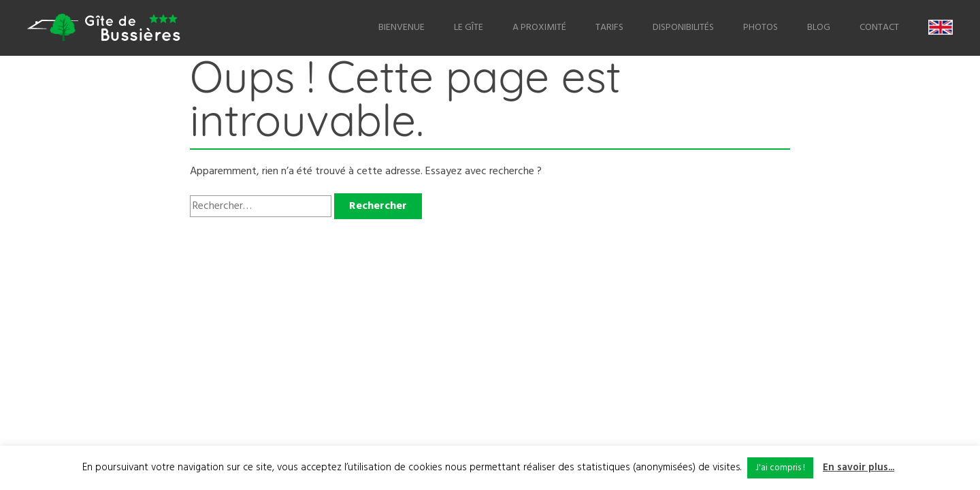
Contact (879, 28)
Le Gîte (469, 28)
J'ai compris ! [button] (780, 468)
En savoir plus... (859, 468)
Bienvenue (402, 28)
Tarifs (609, 28)
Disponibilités (683, 28)
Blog (819, 28)
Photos (761, 28)
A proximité (539, 28)
